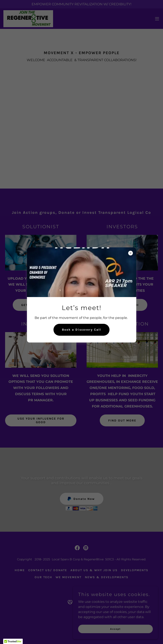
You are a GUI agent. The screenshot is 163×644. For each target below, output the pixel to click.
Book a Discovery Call (81, 330)
